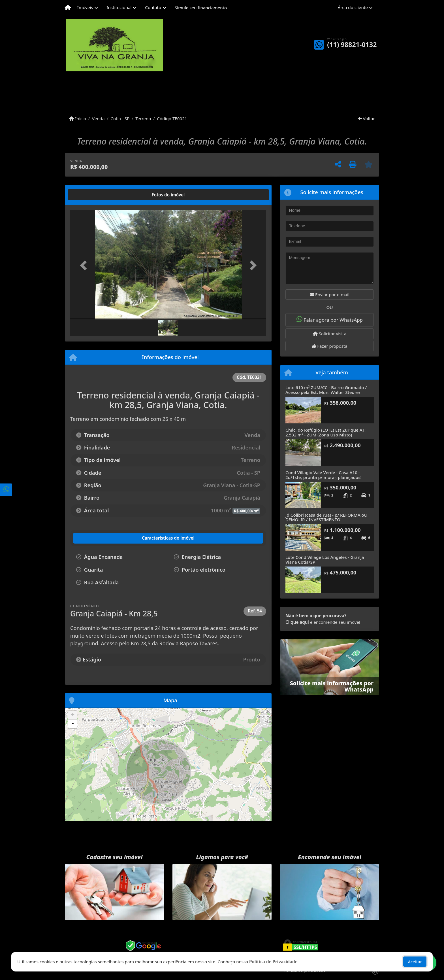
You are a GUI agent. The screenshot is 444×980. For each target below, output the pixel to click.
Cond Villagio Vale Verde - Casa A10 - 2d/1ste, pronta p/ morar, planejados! (324, 475)
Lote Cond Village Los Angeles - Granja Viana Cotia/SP (325, 560)
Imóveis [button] (85, 7)
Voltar (367, 118)
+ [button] (73, 715)
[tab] (88, 195)
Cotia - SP (120, 118)
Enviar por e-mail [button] (330, 294)
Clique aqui (297, 622)
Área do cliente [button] (353, 7)
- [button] (72, 724)
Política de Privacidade (273, 962)
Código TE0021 (172, 118)
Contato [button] (153, 7)
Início (78, 118)
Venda (98, 118)
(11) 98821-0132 (352, 45)
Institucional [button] (119, 7)
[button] (85, 265)
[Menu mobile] (68, 8)
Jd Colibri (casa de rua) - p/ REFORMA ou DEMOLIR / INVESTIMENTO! (326, 517)
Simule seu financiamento (201, 8)
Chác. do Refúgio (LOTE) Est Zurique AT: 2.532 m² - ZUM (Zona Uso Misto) (325, 432)
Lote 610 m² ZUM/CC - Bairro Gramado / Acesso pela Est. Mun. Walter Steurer (326, 390)
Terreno (143, 118)
